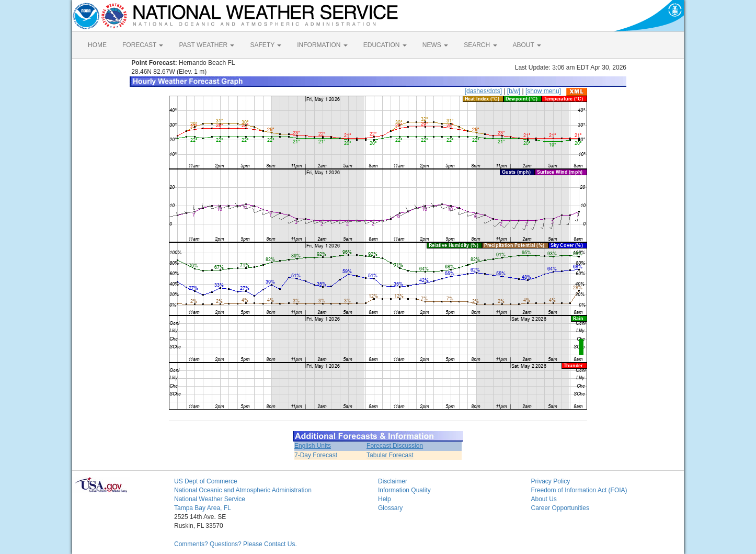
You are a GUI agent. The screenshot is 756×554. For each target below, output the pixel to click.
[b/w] (514, 91)
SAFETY (266, 45)
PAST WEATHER (207, 45)
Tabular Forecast (390, 455)
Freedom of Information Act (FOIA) (579, 490)
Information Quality (404, 490)
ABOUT (527, 45)
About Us (544, 499)
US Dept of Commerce (206, 481)
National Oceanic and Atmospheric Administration (243, 490)
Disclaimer (393, 481)
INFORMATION (322, 45)
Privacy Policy (551, 481)
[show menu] (543, 91)
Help (385, 499)
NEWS (435, 45)
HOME (97, 45)
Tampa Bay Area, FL (203, 508)
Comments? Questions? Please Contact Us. (236, 544)
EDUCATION (385, 45)
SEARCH (480, 45)
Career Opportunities (560, 508)
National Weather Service (210, 499)
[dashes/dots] (483, 91)
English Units (313, 446)
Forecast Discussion (395, 446)
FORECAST (143, 45)
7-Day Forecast (316, 455)
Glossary (390, 508)
